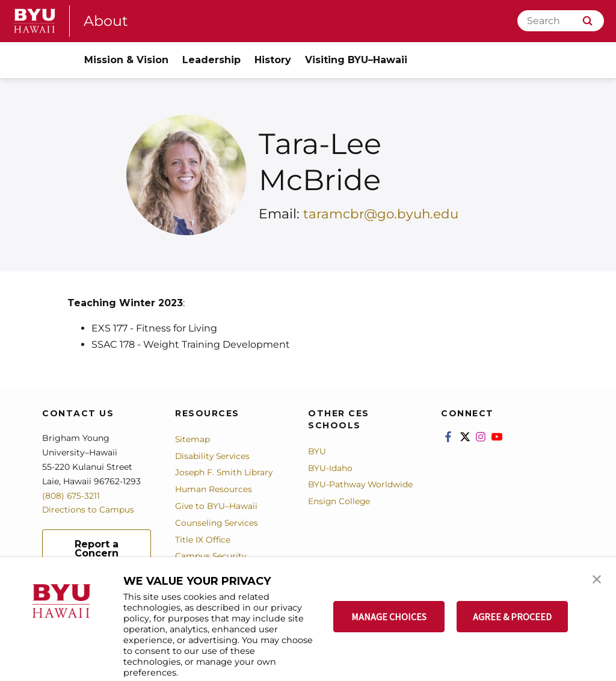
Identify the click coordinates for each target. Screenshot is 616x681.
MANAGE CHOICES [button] (389, 617)
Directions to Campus (88, 510)
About (106, 21)
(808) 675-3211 (71, 496)
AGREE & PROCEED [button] (512, 617)
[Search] (561, 21)
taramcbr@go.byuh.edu (382, 214)
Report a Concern (97, 549)
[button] (596, 579)
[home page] (35, 21)
